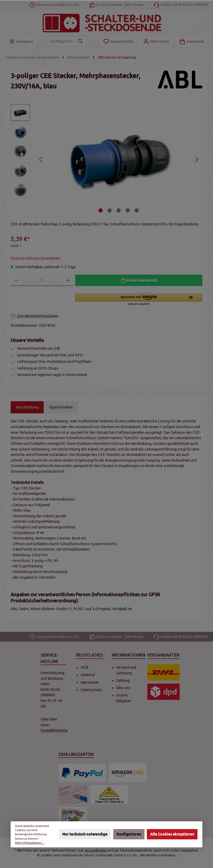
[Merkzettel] (118, 42)
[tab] (27, 407)
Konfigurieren (129, 834)
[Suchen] (81, 42)
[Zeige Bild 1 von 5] (101, 210)
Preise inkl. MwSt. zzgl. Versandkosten (36, 258)
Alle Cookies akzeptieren (172, 834)
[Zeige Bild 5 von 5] (137, 210)
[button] (139, 300)
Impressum (90, 682)
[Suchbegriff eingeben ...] (61, 42)
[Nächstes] (196, 160)
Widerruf (88, 675)
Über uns (123, 688)
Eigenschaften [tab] (61, 407)
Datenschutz (91, 690)
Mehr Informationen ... (30, 843)
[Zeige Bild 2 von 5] (110, 210)
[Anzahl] (42, 280)
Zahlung (123, 681)
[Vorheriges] (41, 160)
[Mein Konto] (156, 42)
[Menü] (21, 42)
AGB (85, 667)
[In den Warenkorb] (139, 280)
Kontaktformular (54, 730)
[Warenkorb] (192, 42)
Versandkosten (96, 850)
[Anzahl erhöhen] (68, 280)
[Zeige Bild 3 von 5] (119, 210)
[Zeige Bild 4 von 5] (128, 210)
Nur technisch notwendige (85, 834)
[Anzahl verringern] (16, 280)
